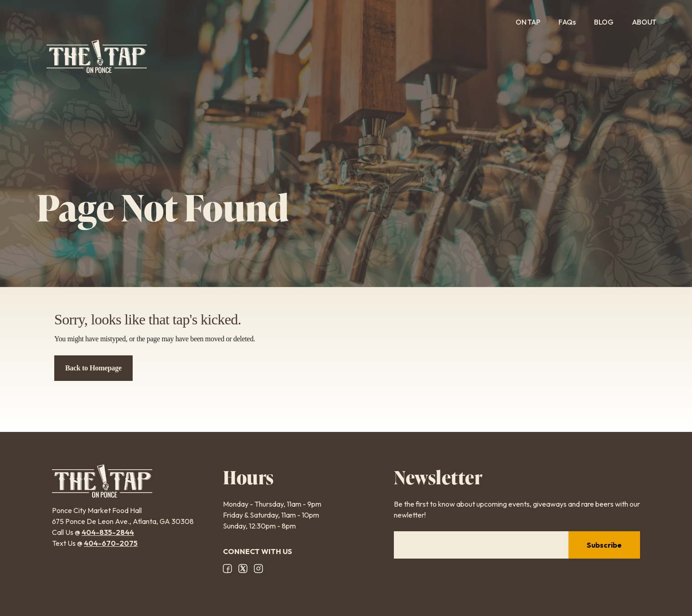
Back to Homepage (93, 368)
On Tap (528, 22)
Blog (604, 22)
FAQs (567, 22)
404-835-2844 (108, 532)
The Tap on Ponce (97, 56)
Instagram (258, 569)
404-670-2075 (111, 543)
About (650, 22)
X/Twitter (243, 569)
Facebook (227, 569)
